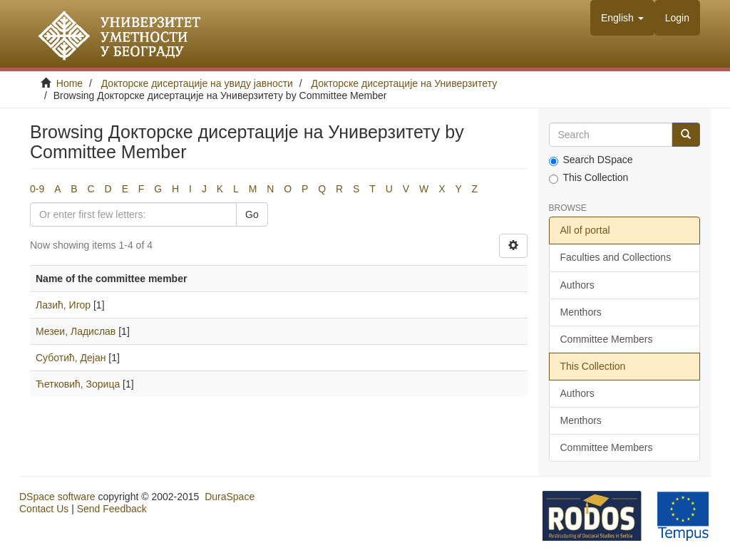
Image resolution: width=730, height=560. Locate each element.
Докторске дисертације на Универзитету (405, 83)
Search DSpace (591, 160)
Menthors (581, 312)
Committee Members (607, 339)
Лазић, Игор (63, 305)
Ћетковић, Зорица (78, 384)
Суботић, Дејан (71, 358)
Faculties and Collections (616, 257)
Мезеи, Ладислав (76, 331)
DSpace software (57, 497)
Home (70, 83)
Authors (577, 285)
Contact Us (44, 509)
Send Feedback (112, 509)
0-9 (37, 189)
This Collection (589, 178)
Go (252, 214)
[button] (622, 18)
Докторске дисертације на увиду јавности (197, 83)
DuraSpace (230, 497)
